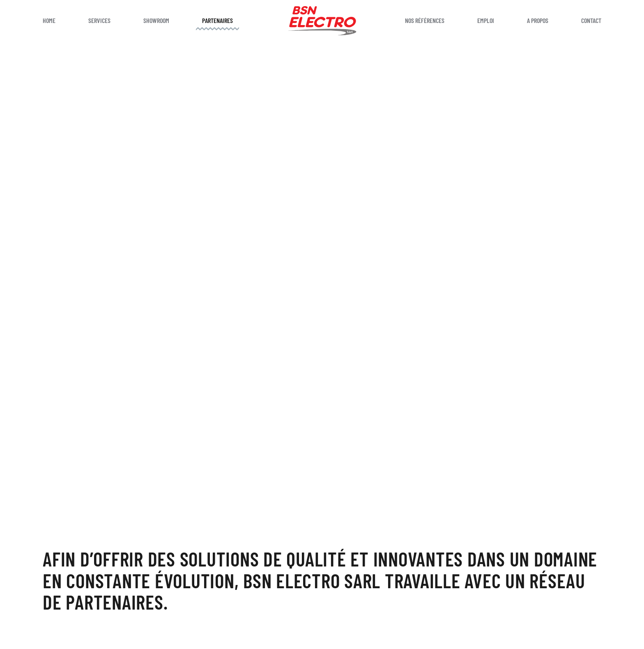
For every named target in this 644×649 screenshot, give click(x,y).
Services (99, 20)
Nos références (425, 20)
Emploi (486, 20)
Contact (591, 20)
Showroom (156, 20)
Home (49, 20)
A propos (538, 20)
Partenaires (217, 20)
